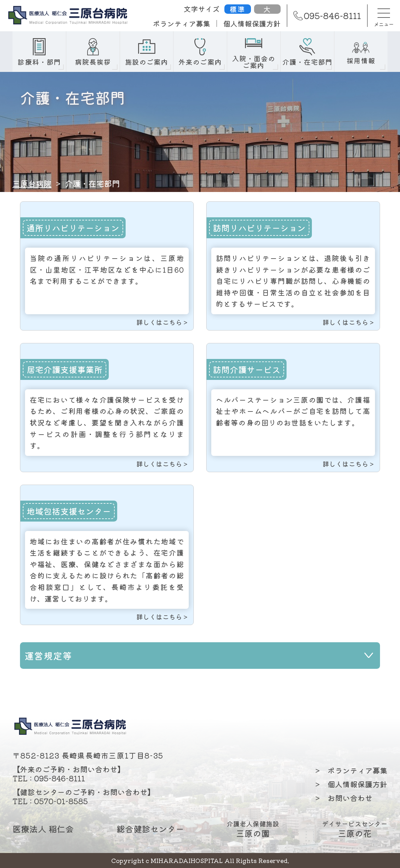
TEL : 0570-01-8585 (50, 801)
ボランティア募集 (182, 24)
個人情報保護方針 (252, 24)
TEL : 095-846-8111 (49, 778)
